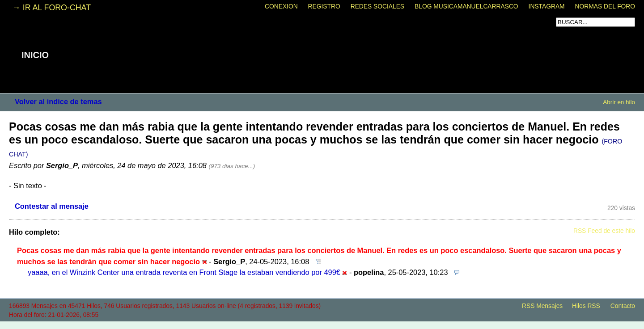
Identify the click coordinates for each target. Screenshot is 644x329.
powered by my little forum (322, 325)
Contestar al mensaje (52, 206)
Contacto (623, 306)
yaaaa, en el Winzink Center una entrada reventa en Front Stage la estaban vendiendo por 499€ (184, 272)
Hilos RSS (586, 306)
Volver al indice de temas (58, 101)
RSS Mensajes (542, 306)
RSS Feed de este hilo (604, 231)
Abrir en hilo (619, 102)
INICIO (35, 55)
